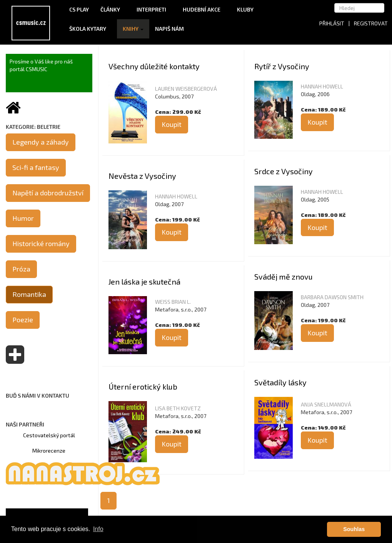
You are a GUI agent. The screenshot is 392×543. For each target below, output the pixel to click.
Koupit (172, 124)
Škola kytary (90, 29)
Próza (21, 269)
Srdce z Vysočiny (284, 171)
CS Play (79, 9)
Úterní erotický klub (143, 386)
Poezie (23, 320)
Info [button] (98, 529)
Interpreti (154, 9)
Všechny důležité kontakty (154, 66)
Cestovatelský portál (49, 435)
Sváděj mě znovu (284, 276)
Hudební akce (204, 9)
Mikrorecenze (49, 451)
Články (113, 9)
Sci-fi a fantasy (36, 167)
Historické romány (41, 243)
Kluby (245, 9)
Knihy (133, 29)
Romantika (29, 294)
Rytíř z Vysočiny (282, 66)
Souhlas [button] (354, 529)
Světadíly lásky (280, 382)
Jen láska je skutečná (144, 281)
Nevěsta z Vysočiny (142, 176)
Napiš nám (169, 29)
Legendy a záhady (41, 142)
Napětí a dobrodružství (48, 193)
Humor (23, 218)
